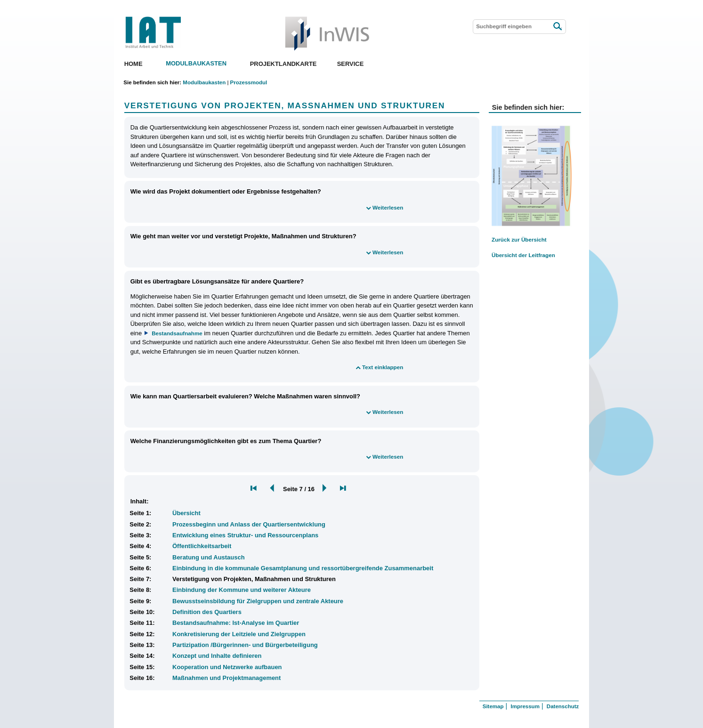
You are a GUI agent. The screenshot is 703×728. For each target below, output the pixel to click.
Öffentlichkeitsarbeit (202, 546)
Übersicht (186, 513)
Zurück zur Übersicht (519, 239)
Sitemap (493, 706)
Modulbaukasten (196, 64)
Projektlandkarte (283, 64)
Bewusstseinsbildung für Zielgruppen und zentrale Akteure (258, 601)
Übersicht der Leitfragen (523, 255)
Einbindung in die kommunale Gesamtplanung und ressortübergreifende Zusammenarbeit (303, 568)
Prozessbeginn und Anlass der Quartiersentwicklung (249, 524)
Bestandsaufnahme (177, 333)
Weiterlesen (388, 207)
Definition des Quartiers (207, 612)
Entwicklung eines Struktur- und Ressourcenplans (245, 535)
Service (351, 64)
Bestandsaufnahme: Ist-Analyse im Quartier (236, 623)
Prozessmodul (249, 82)
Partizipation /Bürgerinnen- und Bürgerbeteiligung (245, 645)
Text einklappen (383, 367)
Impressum (525, 706)
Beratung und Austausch (209, 557)
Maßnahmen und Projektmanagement (226, 678)
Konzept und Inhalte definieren (217, 656)
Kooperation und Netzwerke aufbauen (227, 667)
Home (133, 64)
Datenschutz (563, 706)
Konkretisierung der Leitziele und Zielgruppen (239, 634)
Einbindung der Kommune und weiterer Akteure (242, 590)
